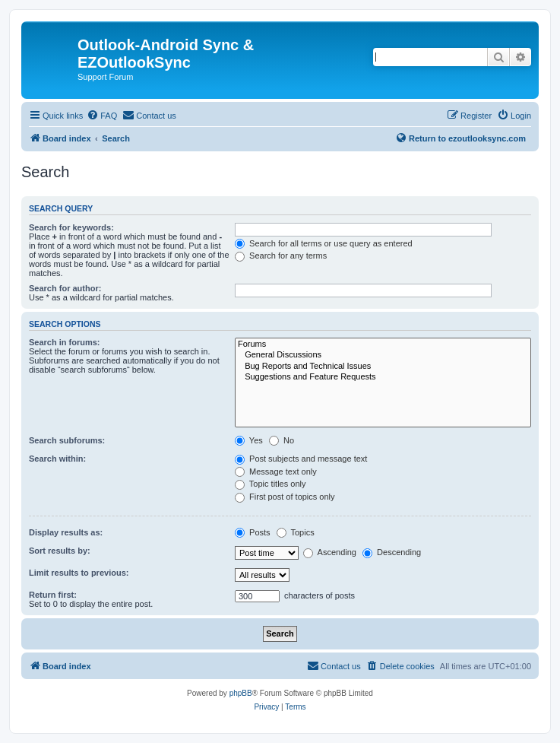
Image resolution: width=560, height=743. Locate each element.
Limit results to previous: (79, 573)
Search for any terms (281, 256)
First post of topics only (285, 497)
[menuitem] (102, 116)
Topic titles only (270, 484)
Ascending (330, 552)
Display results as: (66, 532)
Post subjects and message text (301, 459)
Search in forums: (65, 342)
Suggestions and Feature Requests (383, 377)
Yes (249, 440)
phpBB (241, 693)
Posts (253, 532)
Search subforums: (67, 440)
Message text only (276, 472)
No (282, 440)
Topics (296, 532)
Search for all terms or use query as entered (324, 243)
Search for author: (65, 288)
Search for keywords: (71, 227)
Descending (392, 552)
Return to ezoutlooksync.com (460, 138)
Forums (383, 345)
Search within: (57, 459)
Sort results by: (60, 551)
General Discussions (383, 355)
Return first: (53, 595)
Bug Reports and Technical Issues (383, 367)
